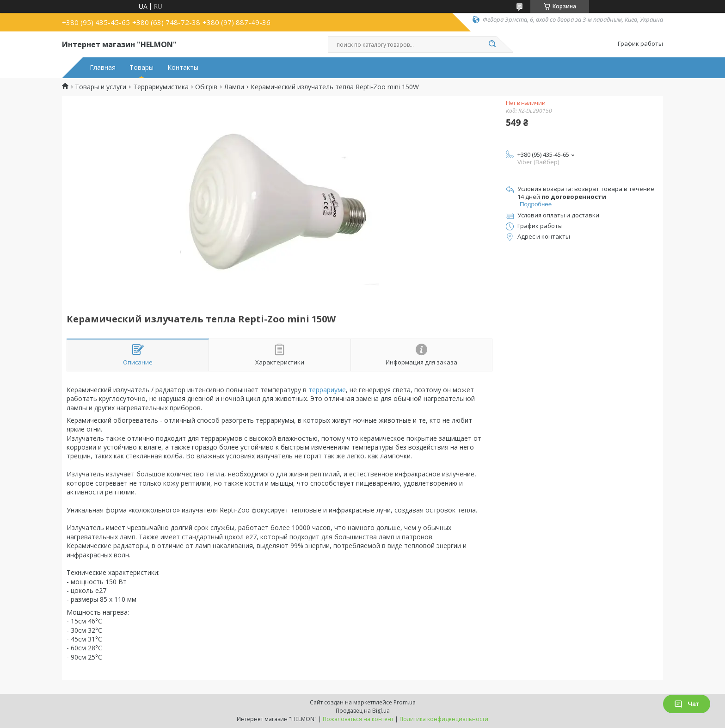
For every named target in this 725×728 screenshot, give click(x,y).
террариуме (327, 390)
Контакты (183, 68)
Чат (687, 704)
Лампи (234, 87)
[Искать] (492, 44)
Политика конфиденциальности (444, 719)
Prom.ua (405, 702)
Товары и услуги (101, 87)
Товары (141, 68)
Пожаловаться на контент (358, 719)
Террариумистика (161, 87)
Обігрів (206, 87)
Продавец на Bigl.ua (363, 711)
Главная (103, 68)
